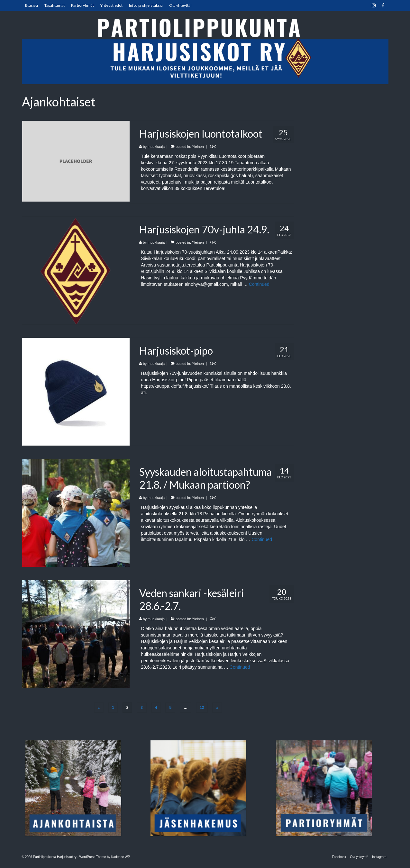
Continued (259, 284)
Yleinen (198, 147)
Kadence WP (121, 857)
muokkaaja (156, 147)
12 (202, 708)
